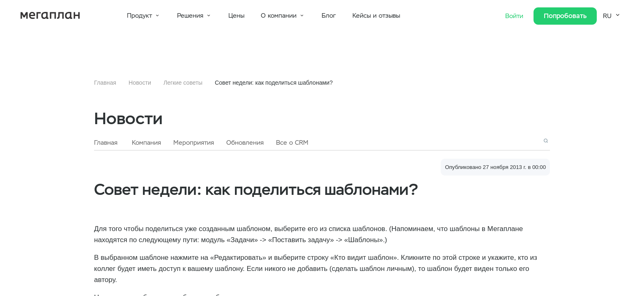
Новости (140, 83)
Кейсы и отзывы (376, 16)
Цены (236, 16)
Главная (105, 83)
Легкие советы (183, 83)
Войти (515, 16)
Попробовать (565, 16)
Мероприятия (194, 143)
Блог (329, 16)
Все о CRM (292, 143)
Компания (146, 143)
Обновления (245, 143)
